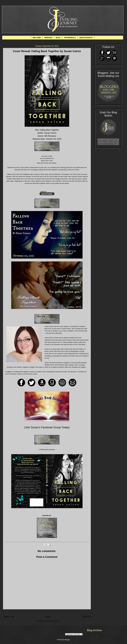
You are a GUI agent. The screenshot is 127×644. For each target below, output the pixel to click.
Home (48, 617)
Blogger (67, 640)
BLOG (58, 38)
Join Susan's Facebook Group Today (47, 427)
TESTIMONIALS (70, 38)
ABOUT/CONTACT (86, 38)
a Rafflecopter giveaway (47, 450)
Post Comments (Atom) (52, 621)
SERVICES (48, 38)
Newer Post (9, 617)
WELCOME (37, 38)
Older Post (87, 617)
